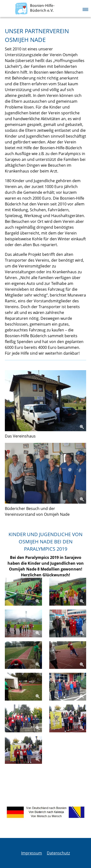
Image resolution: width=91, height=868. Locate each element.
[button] (85, 8)
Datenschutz (58, 853)
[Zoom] (45, 401)
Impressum (32, 853)
